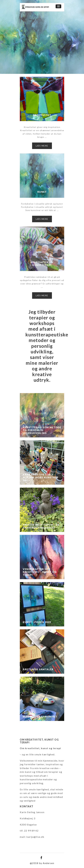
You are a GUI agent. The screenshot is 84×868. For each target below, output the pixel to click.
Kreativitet (42, 115)
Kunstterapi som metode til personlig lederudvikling (42, 430)
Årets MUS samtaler (38, 669)
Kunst (42, 192)
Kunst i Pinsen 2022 (37, 622)
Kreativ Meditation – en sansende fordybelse (41, 526)
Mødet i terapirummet (40, 717)
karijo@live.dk (35, 837)
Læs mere (42, 146)
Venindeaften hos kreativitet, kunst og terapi (40, 572)
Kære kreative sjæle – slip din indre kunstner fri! (41, 477)
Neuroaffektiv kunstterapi (42, 264)
